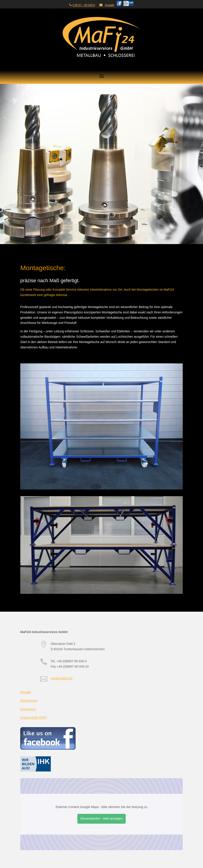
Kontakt (110, 5)
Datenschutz (29, 701)
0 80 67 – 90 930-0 (84, 5)
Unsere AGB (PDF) (34, 718)
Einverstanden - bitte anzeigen (101, 819)
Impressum (28, 709)
